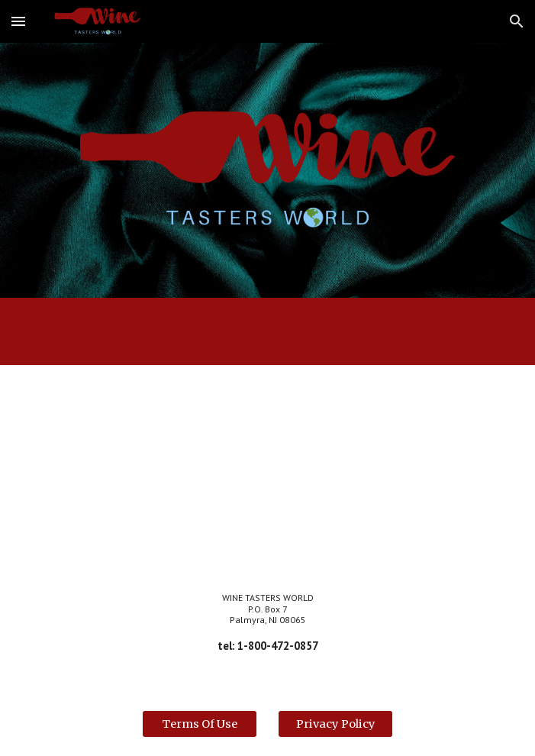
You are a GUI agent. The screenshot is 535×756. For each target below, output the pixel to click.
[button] (18, 21)
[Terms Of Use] (200, 724)
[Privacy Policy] (335, 724)
